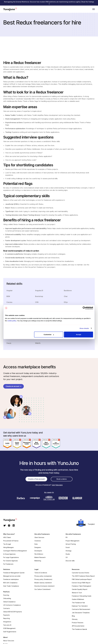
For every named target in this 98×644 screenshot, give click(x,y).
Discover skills (70, 561)
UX (67, 557)
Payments (6, 615)
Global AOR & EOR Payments (13, 612)
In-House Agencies (9, 554)
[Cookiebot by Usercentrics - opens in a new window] (84, 308)
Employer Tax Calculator (80, 606)
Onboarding (7, 598)
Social (68, 547)
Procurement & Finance (11, 541)
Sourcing (6, 595)
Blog (73, 616)
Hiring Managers (9, 547)
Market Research (40, 557)
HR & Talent (7, 537)
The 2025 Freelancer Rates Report (83, 576)
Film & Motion (39, 554)
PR (66, 537)
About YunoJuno (9, 641)
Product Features (78, 623)
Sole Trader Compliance (11, 586)
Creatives (38, 541)
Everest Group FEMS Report (81, 583)
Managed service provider (12, 576)
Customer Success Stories (80, 573)
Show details (84, 328)
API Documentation (78, 626)
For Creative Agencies (10, 561)
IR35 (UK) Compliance (10, 583)
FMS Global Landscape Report (82, 579)
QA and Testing (71, 544)
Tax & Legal (7, 544)
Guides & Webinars (78, 599)
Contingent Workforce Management (15, 551)
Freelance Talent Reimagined (81, 586)
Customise (49, 334)
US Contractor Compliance (12, 605)
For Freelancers (8, 564)
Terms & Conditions (41, 573)
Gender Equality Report (80, 589)
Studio (68, 554)
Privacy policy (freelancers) (43, 579)
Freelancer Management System (14, 573)
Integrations (7, 622)
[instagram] (9, 526)
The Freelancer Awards (79, 629)
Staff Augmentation (10, 632)
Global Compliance (9, 602)
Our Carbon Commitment (42, 589)
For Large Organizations (11, 557)
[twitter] (5, 526)
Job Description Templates (81, 613)
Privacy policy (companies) (43, 576)
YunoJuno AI (7, 625)
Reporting (6, 618)
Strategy (69, 551)
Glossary (75, 619)
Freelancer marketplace (11, 579)
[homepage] (12, 520)
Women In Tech (77, 593)
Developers (38, 551)
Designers (38, 547)
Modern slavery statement (43, 583)
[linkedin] (14, 526)
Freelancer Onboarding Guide (82, 596)
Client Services (39, 537)
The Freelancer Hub (78, 603)
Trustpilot (91, 524)
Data (36, 544)
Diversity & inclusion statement (44, 586)
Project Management (72, 541)
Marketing (38, 561)
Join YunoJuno (57, 485)
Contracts (6, 608)
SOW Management (9, 628)
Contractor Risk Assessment (81, 609)
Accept (78, 334)
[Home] (10, 9)
